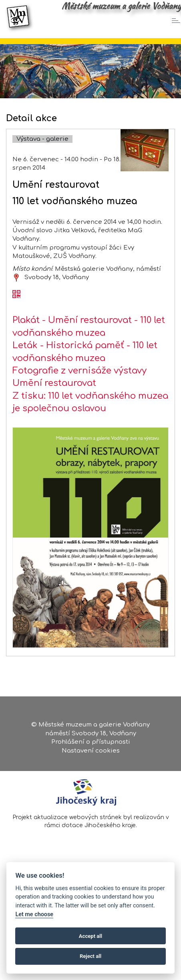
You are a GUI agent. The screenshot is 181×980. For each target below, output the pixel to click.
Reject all (90, 956)
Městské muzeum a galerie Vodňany (121, 6)
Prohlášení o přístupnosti (91, 742)
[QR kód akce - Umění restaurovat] (16, 295)
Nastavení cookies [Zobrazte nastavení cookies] (91, 751)
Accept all (90, 936)
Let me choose (34, 914)
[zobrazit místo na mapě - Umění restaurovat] (16, 277)
